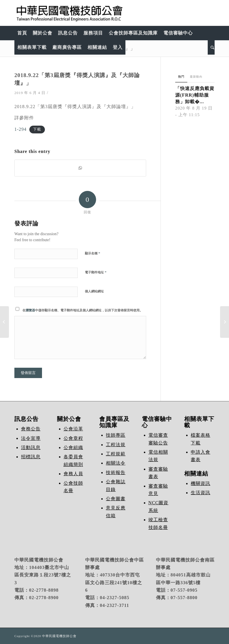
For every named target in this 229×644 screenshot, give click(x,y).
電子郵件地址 (96, 272)
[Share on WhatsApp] (80, 168)
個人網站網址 (94, 291)
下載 (37, 130)
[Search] (211, 47)
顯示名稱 (92, 253)
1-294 (20, 129)
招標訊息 (31, 457)
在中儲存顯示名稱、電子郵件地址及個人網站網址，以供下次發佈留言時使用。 (83, 310)
